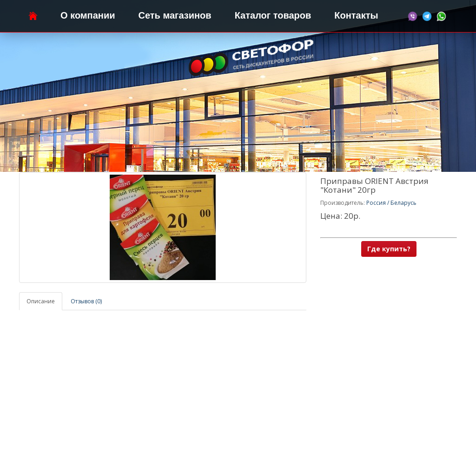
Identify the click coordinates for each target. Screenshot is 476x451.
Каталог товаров (273, 15)
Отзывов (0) (86, 301)
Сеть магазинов (175, 15)
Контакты (356, 15)
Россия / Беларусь (391, 203)
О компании (88, 15)
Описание (41, 301)
